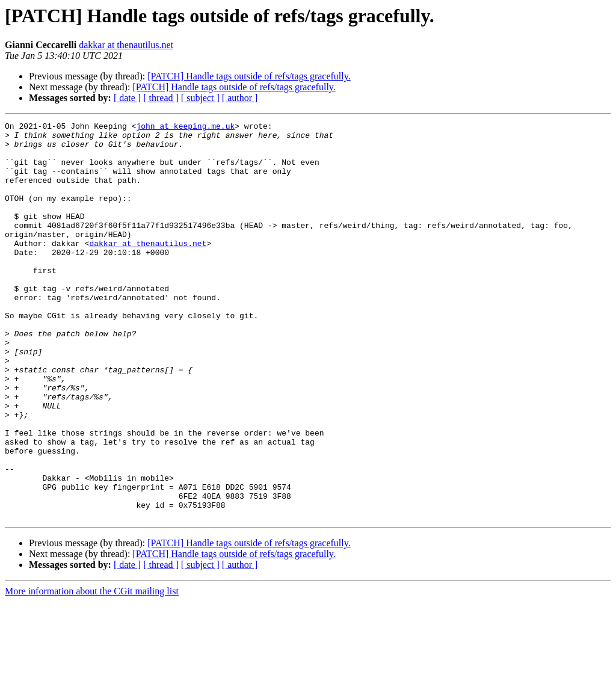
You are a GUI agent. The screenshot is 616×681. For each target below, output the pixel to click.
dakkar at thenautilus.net (126, 45)
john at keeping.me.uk (185, 128)
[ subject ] (200, 98)
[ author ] (240, 98)
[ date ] (127, 98)
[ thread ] (161, 98)
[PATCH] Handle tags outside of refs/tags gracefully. (249, 76)
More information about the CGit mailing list (92, 670)
